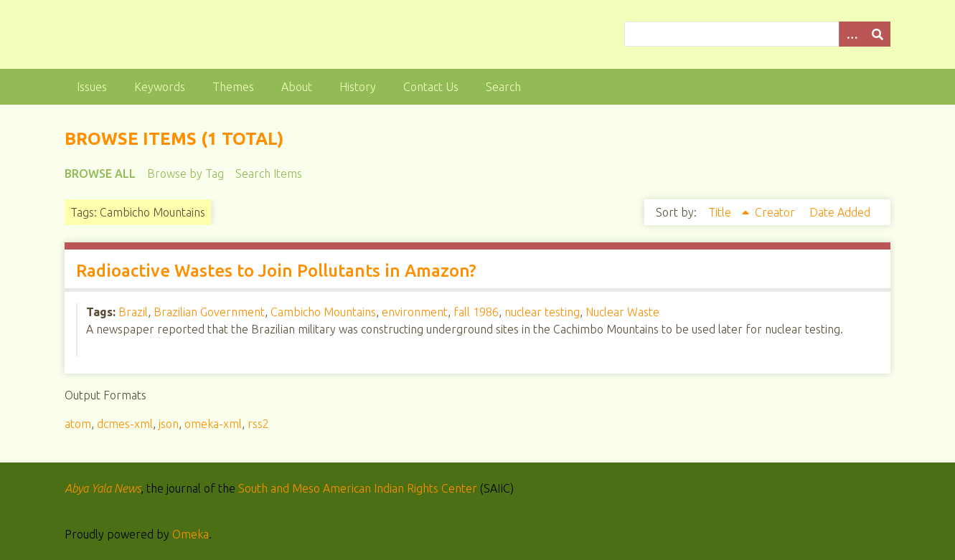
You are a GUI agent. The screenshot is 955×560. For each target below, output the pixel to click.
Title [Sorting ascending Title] (721, 212)
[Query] (757, 34)
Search (503, 87)
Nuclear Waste (622, 312)
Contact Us (431, 87)
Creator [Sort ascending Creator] (776, 212)
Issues (92, 87)
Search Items (269, 174)
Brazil (133, 312)
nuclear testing (542, 312)
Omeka (190, 534)
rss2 (258, 424)
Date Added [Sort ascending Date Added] (840, 212)
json (169, 424)
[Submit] (878, 34)
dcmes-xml (125, 424)
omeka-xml (213, 424)
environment (415, 312)
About (297, 87)
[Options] (852, 34)
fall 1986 (476, 312)
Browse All (100, 174)
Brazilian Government (209, 312)
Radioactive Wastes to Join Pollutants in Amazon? (276, 271)
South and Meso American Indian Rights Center (358, 488)
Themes (233, 87)
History (358, 87)
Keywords (160, 87)
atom (78, 424)
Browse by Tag (185, 174)
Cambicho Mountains (323, 312)
